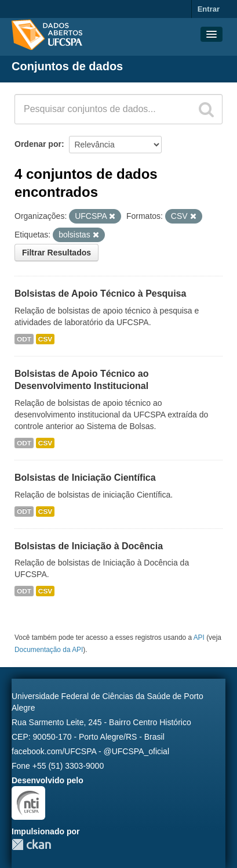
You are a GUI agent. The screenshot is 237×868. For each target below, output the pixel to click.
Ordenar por (38, 144)
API (199, 638)
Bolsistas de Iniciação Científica (85, 478)
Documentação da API (49, 650)
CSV (45, 339)
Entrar (209, 9)
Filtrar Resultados (56, 253)
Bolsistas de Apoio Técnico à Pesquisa (100, 293)
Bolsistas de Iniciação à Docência (89, 546)
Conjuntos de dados (67, 66)
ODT (24, 339)
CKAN (31, 844)
